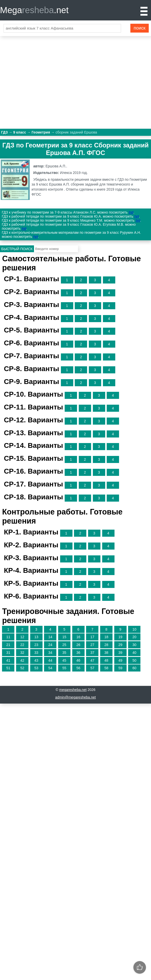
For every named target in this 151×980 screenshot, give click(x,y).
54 (50, 668)
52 (22, 668)
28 (106, 645)
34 (50, 653)
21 (8, 645)
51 (8, 668)
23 (36, 645)
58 (106, 668)
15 (64, 637)
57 (92, 668)
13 (36, 637)
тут (131, 212)
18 (106, 637)
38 (106, 653)
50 (134, 660)
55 (64, 668)
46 (78, 660)
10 (134, 629)
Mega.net (34, 10)
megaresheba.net (73, 690)
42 (22, 660)
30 (134, 645)
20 (134, 637)
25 (64, 645)
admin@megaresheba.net (75, 697)
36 (78, 653)
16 (78, 637)
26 (78, 645)
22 (22, 645)
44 (50, 660)
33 (36, 653)
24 (50, 645)
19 (120, 637)
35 (64, 653)
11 (8, 637)
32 (22, 653)
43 (36, 660)
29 (120, 645)
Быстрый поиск (17, 249)
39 (120, 653)
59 (120, 668)
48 (106, 660)
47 (92, 660)
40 (134, 653)
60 (134, 668)
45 (64, 660)
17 (92, 637)
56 (78, 668)
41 (8, 660)
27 (92, 645)
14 (50, 637)
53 (36, 668)
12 (22, 637)
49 (120, 660)
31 (8, 653)
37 (92, 653)
